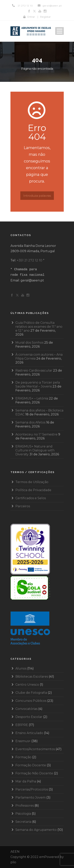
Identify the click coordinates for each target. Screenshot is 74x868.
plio (13, 862)
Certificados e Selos (31, 498)
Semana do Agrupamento (36, 830)
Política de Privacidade (33, 490)
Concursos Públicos (31, 701)
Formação (23, 757)
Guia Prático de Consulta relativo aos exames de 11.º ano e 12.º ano (39, 327)
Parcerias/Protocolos (32, 789)
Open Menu (59, 31)
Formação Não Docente (34, 773)
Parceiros (23, 506)
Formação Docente (31, 765)
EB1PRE (22, 725)
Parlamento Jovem (30, 797)
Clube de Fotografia (31, 693)
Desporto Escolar (29, 717)
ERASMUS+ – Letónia (32, 398)
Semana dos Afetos (30, 422)
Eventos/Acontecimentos (35, 749)
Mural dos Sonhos (29, 343)
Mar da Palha (26, 781)
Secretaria (23, 822)
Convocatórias (26, 709)
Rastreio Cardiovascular (34, 370)
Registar (45, 17)
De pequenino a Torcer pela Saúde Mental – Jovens (38, 384)
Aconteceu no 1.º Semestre (36, 434)
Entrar (31, 17)
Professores (25, 806)
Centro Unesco (27, 685)
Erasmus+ (23, 741)
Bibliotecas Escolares (32, 677)
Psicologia (23, 814)
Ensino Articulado (29, 733)
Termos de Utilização (32, 482)
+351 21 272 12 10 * (31, 260)
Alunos (21, 668)
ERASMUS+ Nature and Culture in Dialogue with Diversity (35, 450)
